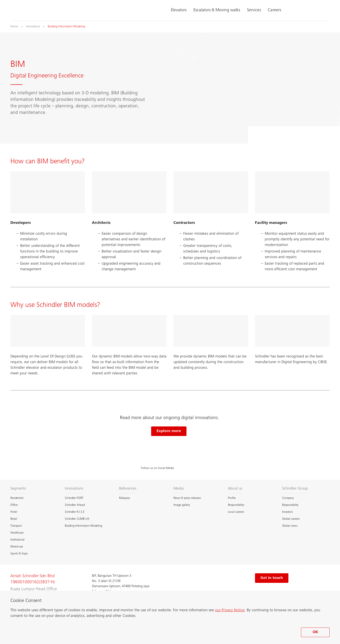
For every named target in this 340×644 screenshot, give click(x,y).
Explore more (169, 431)
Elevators (179, 10)
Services (254, 10)
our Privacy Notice (230, 610)
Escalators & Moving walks (217, 10)
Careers (274, 10)
